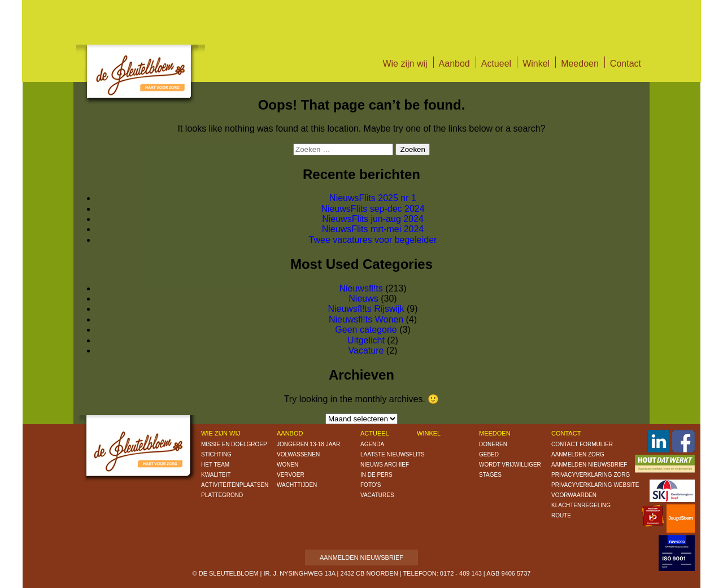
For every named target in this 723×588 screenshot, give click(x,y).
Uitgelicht (366, 340)
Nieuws (363, 299)
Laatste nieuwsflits (393, 454)
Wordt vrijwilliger (510, 465)
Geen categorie (366, 330)
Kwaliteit (216, 475)
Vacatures (377, 495)
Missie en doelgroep (234, 444)
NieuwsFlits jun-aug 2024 (373, 219)
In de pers (376, 475)
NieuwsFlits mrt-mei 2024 (373, 229)
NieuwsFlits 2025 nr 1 (373, 198)
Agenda (372, 444)
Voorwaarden (574, 495)
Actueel (496, 64)
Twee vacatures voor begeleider (373, 240)
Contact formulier (582, 444)
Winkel (536, 64)
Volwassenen (298, 454)
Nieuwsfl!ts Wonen (366, 319)
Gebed (489, 454)
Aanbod (454, 64)
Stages (490, 475)
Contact (626, 64)
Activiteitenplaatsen (235, 485)
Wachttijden (297, 485)
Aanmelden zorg (578, 454)
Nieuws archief (385, 465)
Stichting (216, 454)
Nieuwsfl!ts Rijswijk (366, 309)
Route (561, 515)
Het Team (215, 465)
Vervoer (291, 475)
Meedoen (580, 64)
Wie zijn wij (405, 64)
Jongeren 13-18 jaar (308, 444)
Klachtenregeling (581, 505)
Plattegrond (222, 495)
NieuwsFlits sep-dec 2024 (373, 209)
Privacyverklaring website (595, 485)
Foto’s (371, 485)
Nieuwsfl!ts (361, 288)
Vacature (366, 350)
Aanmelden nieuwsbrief (589, 465)
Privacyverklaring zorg (591, 475)
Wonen (288, 465)
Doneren (493, 444)
